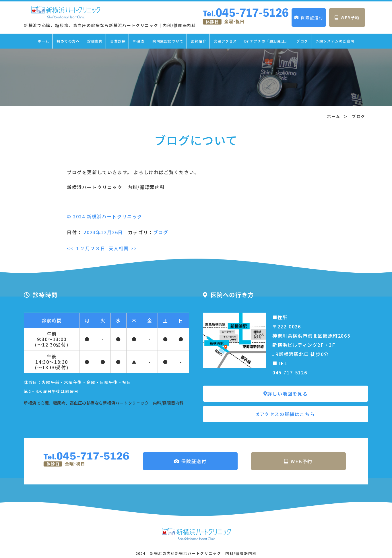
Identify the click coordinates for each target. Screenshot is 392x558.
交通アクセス (225, 41)
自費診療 (118, 41)
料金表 (139, 41)
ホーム (43, 41)
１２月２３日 (86, 248)
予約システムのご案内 (335, 41)
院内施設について (168, 41)
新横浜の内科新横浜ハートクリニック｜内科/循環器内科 (203, 553)
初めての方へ (68, 41)
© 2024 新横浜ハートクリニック (105, 216)
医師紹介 (199, 41)
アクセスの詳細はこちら (286, 414)
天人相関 (123, 248)
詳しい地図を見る (286, 394)
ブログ (302, 41)
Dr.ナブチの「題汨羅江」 (267, 41)
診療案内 (95, 41)
